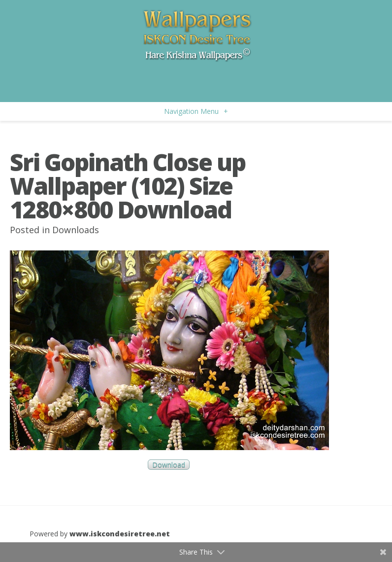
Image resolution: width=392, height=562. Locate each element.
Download (169, 465)
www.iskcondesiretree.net (120, 534)
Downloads (76, 230)
